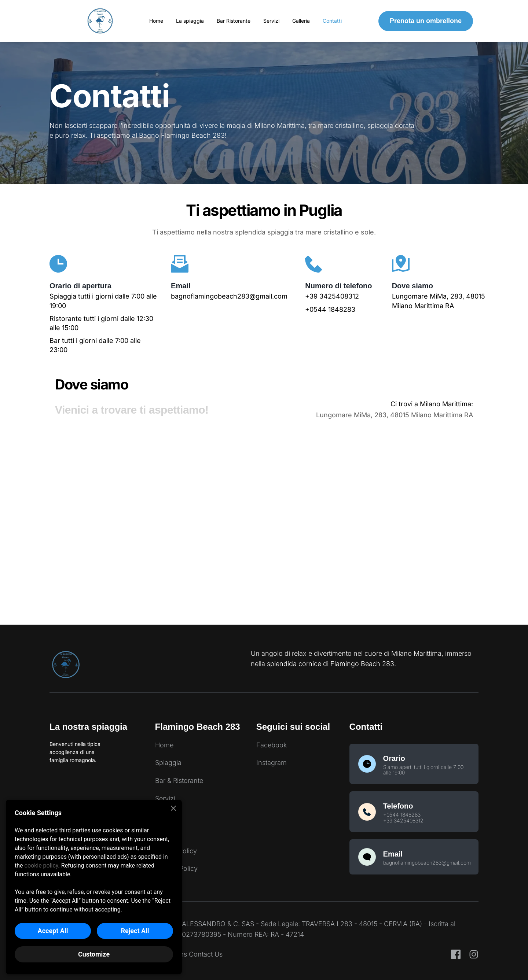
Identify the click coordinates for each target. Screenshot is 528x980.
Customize (94, 954)
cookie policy (41, 866)
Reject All (135, 931)
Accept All (53, 931)
